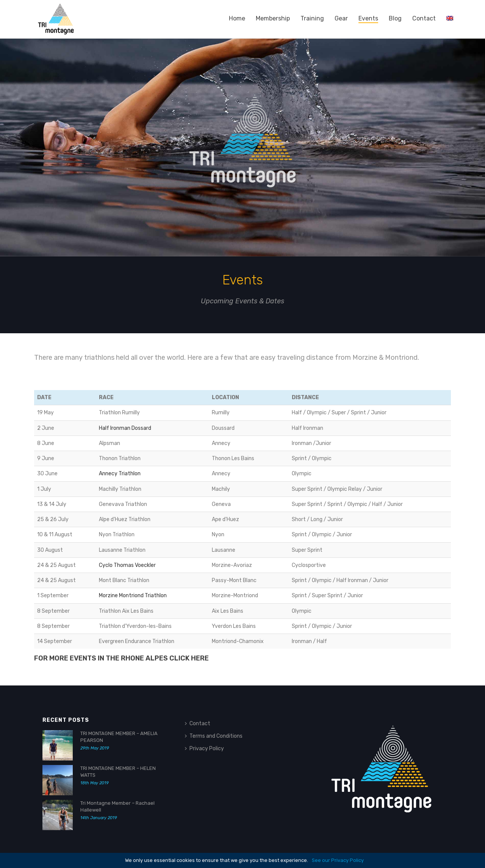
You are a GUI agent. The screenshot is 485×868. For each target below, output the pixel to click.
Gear (341, 18)
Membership (273, 18)
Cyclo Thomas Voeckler (127, 565)
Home (237, 18)
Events (368, 18)
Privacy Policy (204, 749)
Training (312, 18)
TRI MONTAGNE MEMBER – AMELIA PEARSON (119, 737)
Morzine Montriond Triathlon (133, 596)
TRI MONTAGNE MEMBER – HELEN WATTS (118, 772)
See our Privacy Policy (338, 860)
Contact (424, 18)
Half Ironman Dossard (125, 428)
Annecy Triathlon (120, 474)
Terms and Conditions (214, 736)
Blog (395, 18)
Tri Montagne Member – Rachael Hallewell (117, 806)
